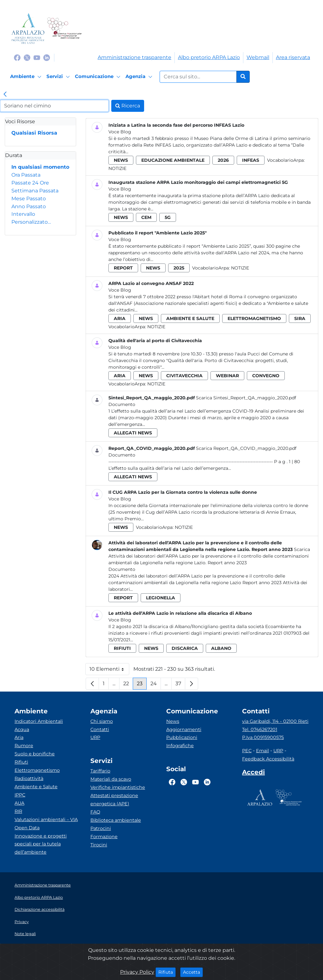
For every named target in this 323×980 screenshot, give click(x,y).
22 (128, 685)
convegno (266, 376)
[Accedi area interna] (253, 773)
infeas (251, 160)
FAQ (95, 812)
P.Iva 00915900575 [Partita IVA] (263, 737)
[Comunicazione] (99, 77)
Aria (19, 737)
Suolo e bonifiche (35, 754)
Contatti (100, 729)
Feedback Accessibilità (268, 759)
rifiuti (122, 648)
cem (146, 217)
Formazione (104, 837)
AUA (19, 803)
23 (142, 685)
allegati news (133, 433)
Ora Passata (26, 175)
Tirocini (99, 845)
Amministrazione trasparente (134, 57)
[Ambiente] (27, 77)
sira (300, 318)
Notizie (117, 168)
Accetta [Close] (193, 972)
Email (262, 751)
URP (95, 737)
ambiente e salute (190, 318)
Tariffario (100, 771)
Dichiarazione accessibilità (40, 909)
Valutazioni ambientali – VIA (46, 820)
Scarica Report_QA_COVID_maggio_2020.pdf (246, 448)
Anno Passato (29, 206)
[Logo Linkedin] (47, 57)
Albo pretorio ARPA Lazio (209, 57)
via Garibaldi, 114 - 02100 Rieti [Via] (275, 721)
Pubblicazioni (182, 737)
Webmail (258, 57)
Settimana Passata (35, 191)
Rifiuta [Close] (167, 972)
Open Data (27, 828)
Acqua (22, 729)
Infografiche (180, 746)
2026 (223, 160)
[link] (5, 95)
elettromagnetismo (254, 318)
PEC (247, 751)
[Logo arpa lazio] (28, 29)
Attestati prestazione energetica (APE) (114, 800)
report (123, 268)
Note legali (25, 934)
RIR (18, 811)
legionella (161, 598)
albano (221, 648)
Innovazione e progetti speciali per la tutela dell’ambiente (41, 844)
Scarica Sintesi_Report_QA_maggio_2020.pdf (246, 398)
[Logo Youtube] (37, 57)
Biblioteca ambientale (116, 820)
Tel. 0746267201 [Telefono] (260, 729)
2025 (179, 268)
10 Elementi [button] (109, 671)
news (121, 160)
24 (156, 685)
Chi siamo (102, 721)
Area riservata (293, 57)
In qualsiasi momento (40, 167)
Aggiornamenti (184, 729)
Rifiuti (21, 762)
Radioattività (29, 778)
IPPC (20, 795)
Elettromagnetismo (37, 770)
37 (180, 685)
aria (120, 318)
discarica (185, 648)
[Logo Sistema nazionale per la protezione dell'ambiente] (64, 29)
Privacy (22, 922)
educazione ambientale (173, 160)
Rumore (24, 746)
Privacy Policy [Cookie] (137, 972)
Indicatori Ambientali (39, 721)
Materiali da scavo (111, 779)
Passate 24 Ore (30, 183)
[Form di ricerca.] (198, 77)
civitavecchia (184, 376)
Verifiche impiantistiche (118, 787)
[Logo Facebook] (17, 57)
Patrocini (101, 828)
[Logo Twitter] (27, 57)
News (173, 721)
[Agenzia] (140, 77)
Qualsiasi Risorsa (34, 133)
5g (168, 217)
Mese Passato (29, 199)
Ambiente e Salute (36, 787)
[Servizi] (59, 77)
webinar (227, 376)
